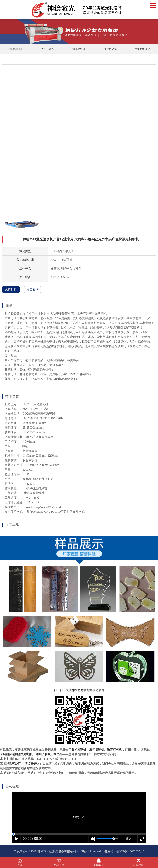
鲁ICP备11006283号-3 (130, 852)
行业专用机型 (142, 49)
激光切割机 (16, 49)
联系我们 (14, 764)
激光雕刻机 (110, 49)
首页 (20, 862)
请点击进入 (32, 764)
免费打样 (11, 289)
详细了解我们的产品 (49, 754)
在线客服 (99, 862)
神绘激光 (78, 690)
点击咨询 (32, 289)
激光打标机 (47, 49)
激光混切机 (79, 49)
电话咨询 (59, 862)
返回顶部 (138, 862)
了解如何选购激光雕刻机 (16, 754)
